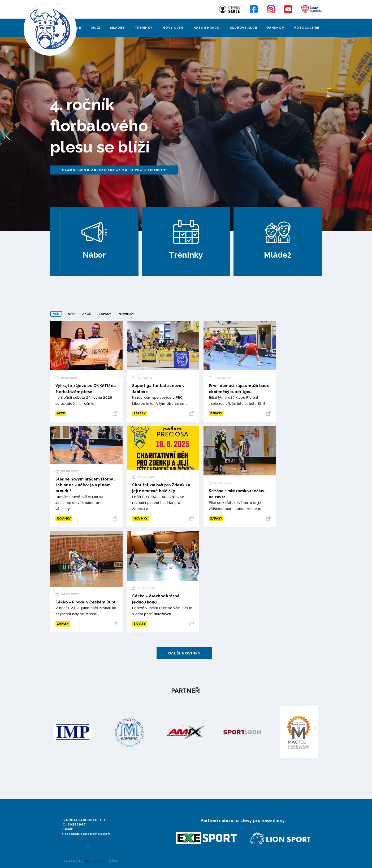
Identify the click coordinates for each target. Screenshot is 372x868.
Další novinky (184, 653)
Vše (56, 314)
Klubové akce (243, 28)
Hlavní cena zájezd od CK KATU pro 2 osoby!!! (114, 170)
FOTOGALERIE (307, 28)
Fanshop (276, 28)
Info (71, 314)
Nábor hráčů (207, 28)
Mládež (117, 28)
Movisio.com (96, 861)
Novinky (126, 314)
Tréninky (144, 28)
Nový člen (173, 28)
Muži (96, 28)
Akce (87, 314)
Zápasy (105, 314)
